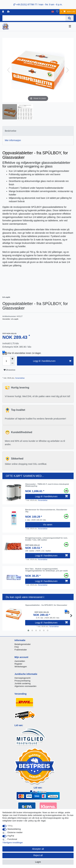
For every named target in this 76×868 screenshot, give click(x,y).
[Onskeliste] (57, 12)
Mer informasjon (13, 140)
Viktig (10, 826)
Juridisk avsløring (23, 683)
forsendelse (20, 378)
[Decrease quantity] (12, 363)
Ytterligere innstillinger (13, 843)
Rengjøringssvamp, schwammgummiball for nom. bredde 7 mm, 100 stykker (46, 539)
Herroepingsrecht (23, 678)
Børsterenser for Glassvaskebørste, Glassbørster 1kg (46, 511)
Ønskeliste (10, 370)
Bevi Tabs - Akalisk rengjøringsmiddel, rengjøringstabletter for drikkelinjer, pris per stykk (46, 570)
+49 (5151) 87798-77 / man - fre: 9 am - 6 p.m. (38, 4)
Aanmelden (20, 661)
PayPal (11, 836)
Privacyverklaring (23, 681)
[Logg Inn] (3, 12)
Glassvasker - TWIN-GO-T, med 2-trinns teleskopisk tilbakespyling (47, 485)
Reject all (38, 855)
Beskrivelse (11, 131)
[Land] (53, 12)
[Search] (70, 18)
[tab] (38, 131)
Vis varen (48, 525)
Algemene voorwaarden (26, 686)
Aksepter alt (38, 849)
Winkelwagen (21, 667)
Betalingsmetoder (23, 644)
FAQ (17, 647)
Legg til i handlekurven (52, 361)
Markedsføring (14, 829)
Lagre (38, 862)
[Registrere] (9, 12)
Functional (12, 839)
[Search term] (34, 18)
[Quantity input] (6, 361)
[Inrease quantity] (12, 359)
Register (18, 664)
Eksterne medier (15, 832)
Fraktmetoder (21, 650)
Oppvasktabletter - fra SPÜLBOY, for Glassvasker (46, 605)
